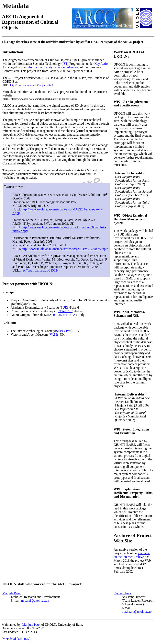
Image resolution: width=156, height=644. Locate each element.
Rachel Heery (123, 593)
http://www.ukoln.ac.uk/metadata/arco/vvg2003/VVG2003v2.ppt (64, 249)
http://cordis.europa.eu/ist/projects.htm (31, 85)
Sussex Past (64, 331)
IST (65, 64)
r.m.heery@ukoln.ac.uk (137, 612)
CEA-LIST (65, 311)
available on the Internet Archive (132, 555)
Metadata (9, 639)
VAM (53, 335)
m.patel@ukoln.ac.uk (35, 601)
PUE (64, 307)
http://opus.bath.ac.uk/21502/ (39, 270)
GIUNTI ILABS (65, 315)
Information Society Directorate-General (53, 67)
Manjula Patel (12, 593)
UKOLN (24, 639)
